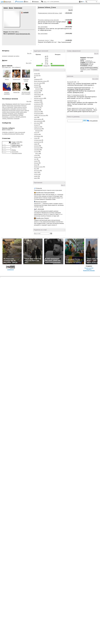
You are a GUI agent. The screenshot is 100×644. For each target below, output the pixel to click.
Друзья (11, 8)
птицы (36, 138)
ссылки (36, 152)
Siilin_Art (4, 107)
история (36, 76)
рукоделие (37, 148)
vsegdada (5, 114)
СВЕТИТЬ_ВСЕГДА (21, 117)
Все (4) (29, 53)
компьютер (37, 112)
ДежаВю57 (21, 114)
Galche (7, 79)
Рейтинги (36, 2)
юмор (36, 178)
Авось (45, 2)
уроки (36, 161)
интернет (5, 56)
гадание (36, 87)
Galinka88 (28, 104)
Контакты (89, 269)
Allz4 (19, 104)
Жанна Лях (16, 92)
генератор (37, 91)
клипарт (36, 110)
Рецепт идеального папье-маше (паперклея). (81, 108)
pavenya (18, 110)
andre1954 (13, 109)
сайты (37, 153)
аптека (36, 74)
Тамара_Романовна (8, 118)
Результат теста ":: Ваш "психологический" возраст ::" (48, 41)
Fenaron (23, 104)
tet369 (18, 112)
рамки (36, 144)
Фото (35, 169)
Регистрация (20, 2)
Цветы (36, 172)
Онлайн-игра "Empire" (43, 218)
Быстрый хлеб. (72, 82)
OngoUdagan (17, 106)
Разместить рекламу (89, 271)
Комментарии (18, 8)
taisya (8, 112)
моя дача (37, 123)
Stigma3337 (10, 107)
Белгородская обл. (25, 34)
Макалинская (6, 115)
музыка (36, 125)
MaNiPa (4, 106)
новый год (37, 127)
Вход (27, 2)
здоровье (37, 102)
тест (35, 159)
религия (36, 146)
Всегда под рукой (41, 202)
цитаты (36, 174)
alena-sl (20, 107)
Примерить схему (85, 70)
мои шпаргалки (38, 121)
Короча (17, 34)
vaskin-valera (23, 112)
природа (36, 134)
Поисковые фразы (17, 153)
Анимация (37, 79)
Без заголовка (43, 27)
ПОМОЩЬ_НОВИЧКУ (8, 132)
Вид (82, 2)
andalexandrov (6, 109)
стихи (36, 155)
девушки (36, 93)
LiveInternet (6, 2)
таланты (36, 157)
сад (15, 56)
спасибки (37, 150)
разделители (38, 142)
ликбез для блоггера (40, 115)
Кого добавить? (16, 67)
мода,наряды (38, 119)
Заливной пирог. (72, 101)
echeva (24, 109)
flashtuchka (5, 110)
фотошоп (37, 171)
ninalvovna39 (16, 79)
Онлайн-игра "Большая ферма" (45, 193)
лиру (35, 117)
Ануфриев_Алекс (12, 114)
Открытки (39, 188)
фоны (36, 165)
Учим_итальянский (20, 132)
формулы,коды (38, 167)
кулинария (10, 56)
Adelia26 (15, 104)
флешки (36, 163)
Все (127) (29, 63)
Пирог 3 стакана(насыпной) (75, 95)
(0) (78, 82)
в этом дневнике (93, 121)
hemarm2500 (12, 110)
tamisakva (13, 112)
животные (37, 100)
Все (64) (29, 101)
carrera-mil (19, 109)
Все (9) (71, 10)
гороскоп (38, 89)
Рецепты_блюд (20, 134)
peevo (22, 110)
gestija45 (22, 13)
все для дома (38, 83)
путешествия (38, 140)
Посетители (15, 152)
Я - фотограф (40, 209)
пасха (36, 133)
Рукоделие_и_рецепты (8, 117)
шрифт (36, 176)
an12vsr (25, 107)
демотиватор (38, 95)
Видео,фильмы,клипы (40, 81)
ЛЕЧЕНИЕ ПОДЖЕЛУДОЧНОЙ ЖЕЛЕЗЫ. (79, 88)
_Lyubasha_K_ (89, 61)
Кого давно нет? (7, 67)
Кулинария (37, 114)
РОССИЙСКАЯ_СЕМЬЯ (16, 115)
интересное (37, 104)
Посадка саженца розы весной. (48, 20)
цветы (18, 56)
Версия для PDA (89, 268)
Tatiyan (16, 107)
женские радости (39, 98)
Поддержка (80, 2)
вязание (36, 85)
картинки (38, 131)
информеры (37, 106)
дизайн (36, 96)
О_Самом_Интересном (9, 134)
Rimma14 (24, 106)
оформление (38, 129)
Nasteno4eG (10, 106)
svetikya (4, 112)
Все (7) (63, 185)
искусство (37, 108)
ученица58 (16, 118)
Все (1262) (95, 79)
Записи (6, 8)
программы (37, 136)
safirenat (27, 110)
